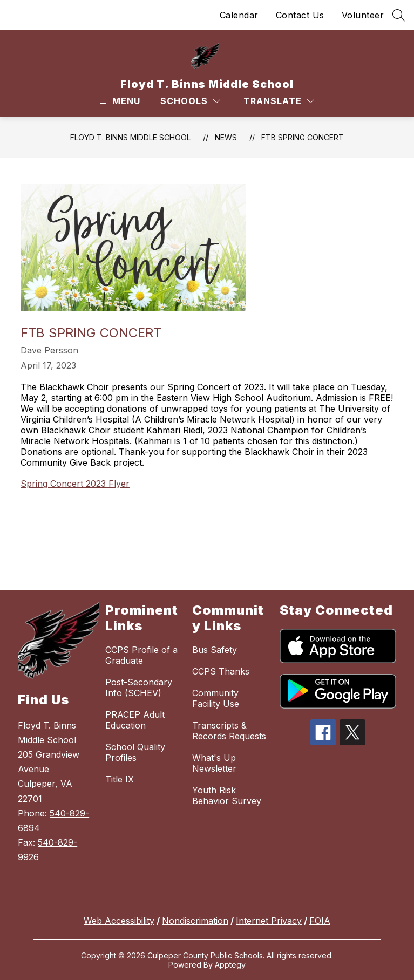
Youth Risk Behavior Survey (227, 795)
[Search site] (399, 15)
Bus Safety (215, 650)
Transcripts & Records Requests (229, 731)
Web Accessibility (119, 921)
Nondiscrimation (195, 921)
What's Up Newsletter (214, 763)
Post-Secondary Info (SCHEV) (139, 688)
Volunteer (363, 15)
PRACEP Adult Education (135, 720)
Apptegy (230, 965)
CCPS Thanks (221, 671)
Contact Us (300, 15)
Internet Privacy (269, 921)
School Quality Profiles (135, 752)
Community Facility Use (216, 698)
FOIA (320, 921)
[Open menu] (119, 101)
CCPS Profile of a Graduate (141, 655)
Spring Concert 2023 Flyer (75, 484)
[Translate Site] (279, 101)
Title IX (120, 779)
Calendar (239, 15)
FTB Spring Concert (303, 137)
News (226, 137)
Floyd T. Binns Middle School (130, 137)
